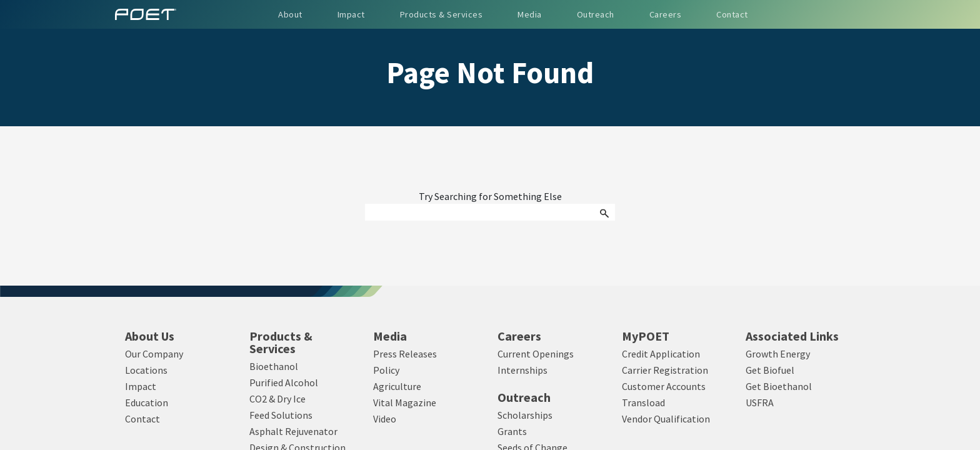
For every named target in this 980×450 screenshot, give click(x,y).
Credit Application (661, 354)
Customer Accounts (664, 386)
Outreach (524, 397)
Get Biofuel (770, 370)
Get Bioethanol (779, 386)
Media (390, 336)
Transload (643, 402)
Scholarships (525, 415)
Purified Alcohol (284, 382)
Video (385, 419)
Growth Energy (778, 354)
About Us (150, 336)
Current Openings (536, 354)
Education (147, 402)
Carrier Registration (665, 370)
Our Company (154, 354)
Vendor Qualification (666, 419)
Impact (141, 386)
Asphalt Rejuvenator (293, 431)
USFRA (760, 402)
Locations (146, 370)
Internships (522, 370)
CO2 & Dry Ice (277, 399)
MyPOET (646, 336)
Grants (512, 431)
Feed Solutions (281, 415)
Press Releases (405, 354)
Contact (142, 419)
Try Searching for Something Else (490, 197)
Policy (386, 370)
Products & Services (281, 342)
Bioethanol (274, 366)
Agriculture (397, 386)
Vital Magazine (405, 402)
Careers (519, 336)
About (290, 14)
